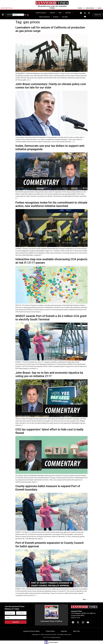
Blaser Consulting (56, 637)
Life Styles (65, 17)
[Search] (25, 15)
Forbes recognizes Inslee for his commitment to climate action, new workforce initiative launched (51, 204)
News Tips (76, 631)
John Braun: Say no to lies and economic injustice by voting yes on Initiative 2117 (49, 374)
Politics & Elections (44, 17)
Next (85, 599)
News (60, 13)
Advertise (52, 13)
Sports (100, 8)
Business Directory (41, 13)
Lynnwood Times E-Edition (51, 621)
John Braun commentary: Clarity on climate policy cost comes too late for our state (51, 86)
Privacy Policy (50, 631)
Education (68, 13)
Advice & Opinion (90, 8)
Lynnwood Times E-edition (31, 631)
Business (56, 17)
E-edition (80, 8)
